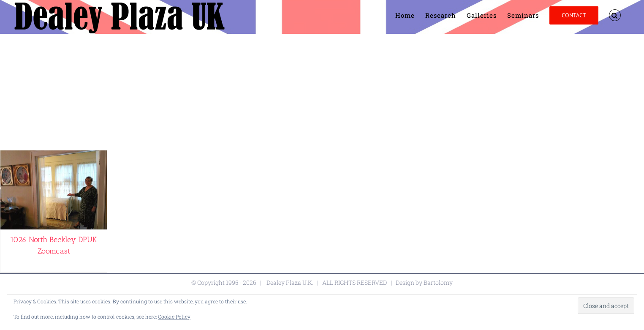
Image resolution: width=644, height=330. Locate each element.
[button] (615, 15)
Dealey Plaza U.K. (290, 282)
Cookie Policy (174, 316)
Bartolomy (438, 282)
